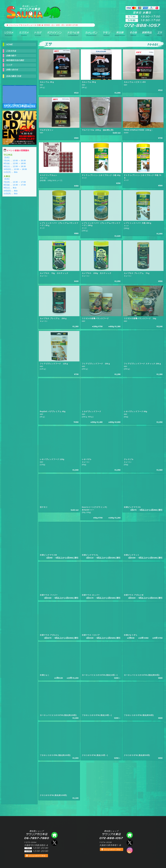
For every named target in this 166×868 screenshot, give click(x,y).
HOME (9, 44)
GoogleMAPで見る (37, 856)
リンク (9, 65)
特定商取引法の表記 (15, 60)
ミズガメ (24, 34)
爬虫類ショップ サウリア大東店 (130, 835)
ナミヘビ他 (73, 34)
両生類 (120, 34)
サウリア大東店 (30, 8)
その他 (133, 34)
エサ (160, 34)
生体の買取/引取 (14, 76)
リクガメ (9, 34)
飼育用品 (147, 34)
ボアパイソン (54, 34)
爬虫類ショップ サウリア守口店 (19, 95)
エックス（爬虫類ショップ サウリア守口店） (54, 843)
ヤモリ (106, 34)
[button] (6, 127)
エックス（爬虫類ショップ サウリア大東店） (130, 843)
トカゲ (38, 34)
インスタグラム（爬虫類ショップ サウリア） (130, 850)
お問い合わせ (12, 70)
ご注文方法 (11, 51)
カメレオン (91, 34)
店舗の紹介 (11, 56)
